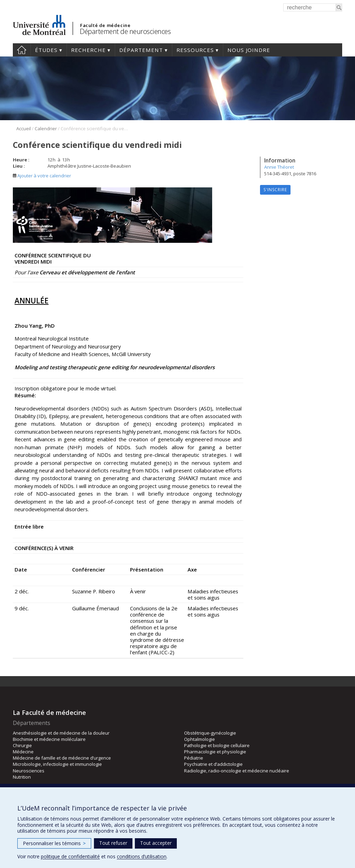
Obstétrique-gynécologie (210, 733)
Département (141, 50)
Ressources (195, 50)
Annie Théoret (279, 167)
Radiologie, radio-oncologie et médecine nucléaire (237, 771)
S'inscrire (275, 190)
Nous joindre (249, 50)
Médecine (23, 752)
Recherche (88, 50)
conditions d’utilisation (142, 856)
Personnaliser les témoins (54, 843)
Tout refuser (113, 843)
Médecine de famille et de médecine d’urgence (62, 758)
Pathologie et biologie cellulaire (217, 745)
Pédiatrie (194, 758)
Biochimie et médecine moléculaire (49, 739)
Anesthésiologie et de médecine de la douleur (61, 733)
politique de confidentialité (70, 856)
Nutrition (22, 777)
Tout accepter (156, 843)
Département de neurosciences (125, 31)
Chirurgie (22, 745)
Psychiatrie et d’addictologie (213, 764)
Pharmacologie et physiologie (215, 752)
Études (46, 50)
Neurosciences (29, 771)
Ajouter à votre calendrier (42, 176)
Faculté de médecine (105, 25)
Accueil (22, 50)
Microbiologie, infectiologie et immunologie (57, 764)
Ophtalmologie (200, 739)
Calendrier (46, 129)
